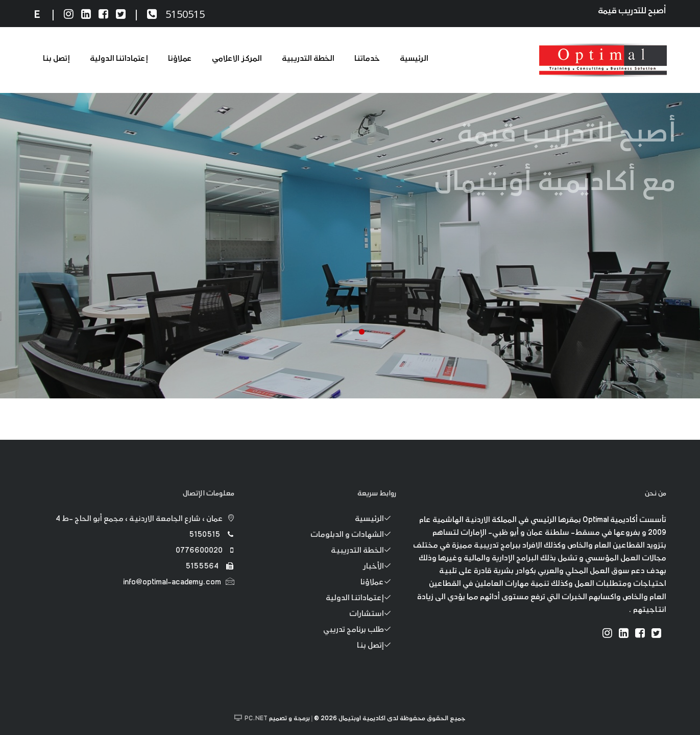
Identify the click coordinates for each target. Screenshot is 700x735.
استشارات (373, 614)
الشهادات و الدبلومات (353, 535)
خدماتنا (367, 59)
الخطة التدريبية (308, 59)
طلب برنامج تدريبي (360, 630)
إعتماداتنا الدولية (119, 59)
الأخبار (380, 567)
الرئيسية (414, 59)
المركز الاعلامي (236, 59)
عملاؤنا (180, 59)
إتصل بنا (56, 59)
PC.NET (256, 719)
